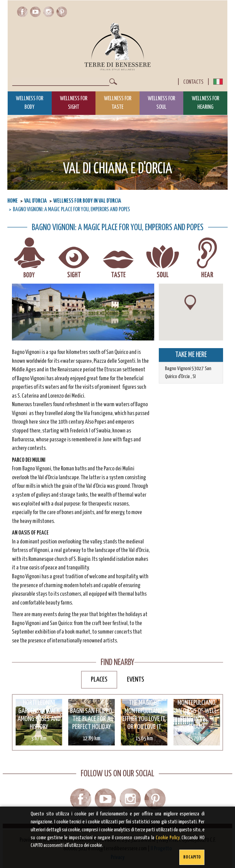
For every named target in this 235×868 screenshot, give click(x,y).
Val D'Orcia (35, 201)
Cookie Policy (168, 838)
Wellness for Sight (74, 103)
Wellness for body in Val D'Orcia (87, 201)
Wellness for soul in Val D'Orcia (163, 258)
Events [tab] (136, 680)
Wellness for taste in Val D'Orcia (118, 258)
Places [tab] (99, 680)
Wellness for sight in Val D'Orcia (74, 258)
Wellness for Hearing (205, 103)
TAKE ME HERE (191, 355)
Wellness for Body (30, 103)
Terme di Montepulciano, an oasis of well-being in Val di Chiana (197, 711)
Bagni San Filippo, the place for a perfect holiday (91, 719)
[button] (190, 302)
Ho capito (192, 857)
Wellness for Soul (161, 103)
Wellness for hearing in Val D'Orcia (207, 258)
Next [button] (207, 722)
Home (13, 201)
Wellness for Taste (118, 103)
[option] (39, 722)
